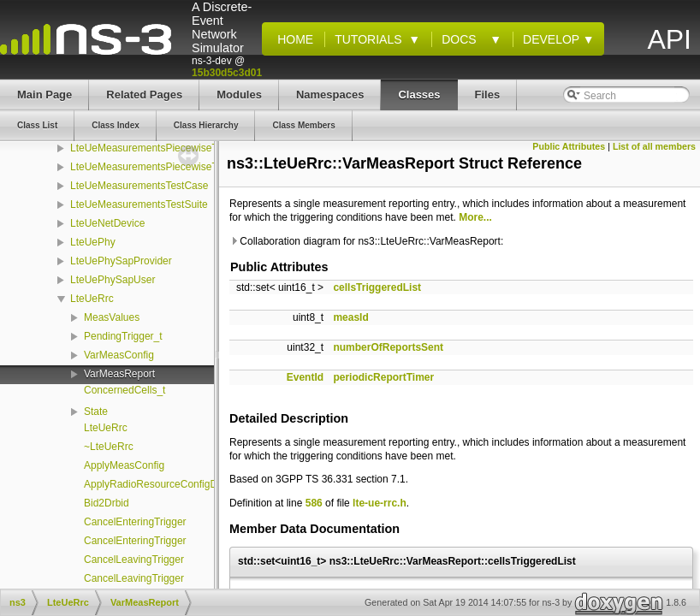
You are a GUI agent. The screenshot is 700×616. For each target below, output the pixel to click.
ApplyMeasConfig (124, 465)
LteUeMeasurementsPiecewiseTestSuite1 (165, 148)
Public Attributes (569, 146)
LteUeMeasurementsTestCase (139, 186)
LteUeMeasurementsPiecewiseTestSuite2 (165, 167)
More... (475, 217)
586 (314, 503)
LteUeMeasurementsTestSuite (139, 204)
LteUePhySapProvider (121, 261)
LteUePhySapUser (113, 280)
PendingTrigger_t (123, 336)
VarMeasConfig (119, 355)
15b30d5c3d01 (227, 73)
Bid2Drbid (107, 503)
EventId (305, 377)
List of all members (654, 146)
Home (292, 39)
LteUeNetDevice (107, 223)
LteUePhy (93, 242)
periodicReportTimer (383, 377)
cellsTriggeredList (377, 287)
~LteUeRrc (109, 447)
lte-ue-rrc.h (380, 503)
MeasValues (112, 317)
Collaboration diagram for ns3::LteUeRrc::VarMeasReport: (366, 241)
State (96, 412)
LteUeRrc (92, 299)
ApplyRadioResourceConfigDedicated (170, 484)
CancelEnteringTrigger (135, 522)
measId (350, 317)
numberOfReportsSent (388, 347)
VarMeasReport (119, 374)
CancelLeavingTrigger (134, 560)
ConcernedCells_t (125, 390)
